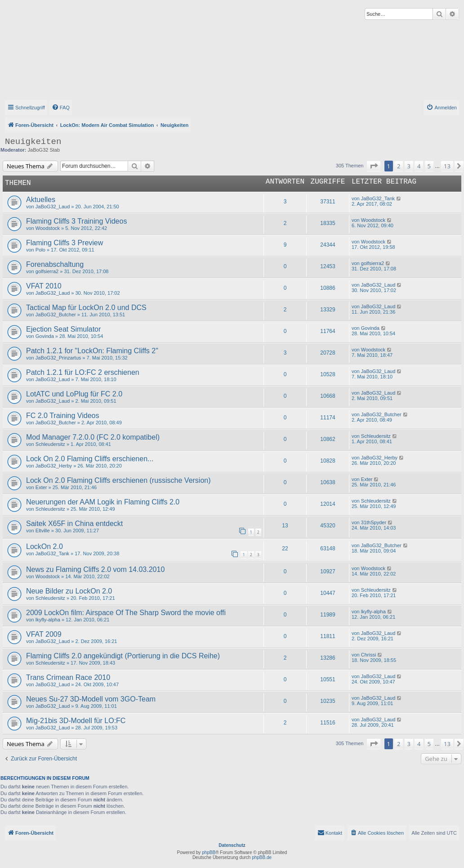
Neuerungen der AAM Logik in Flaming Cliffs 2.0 (103, 502)
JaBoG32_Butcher (56, 315)
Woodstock (48, 228)
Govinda (45, 336)
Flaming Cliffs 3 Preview (65, 243)
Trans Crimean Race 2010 (68, 677)
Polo (40, 250)
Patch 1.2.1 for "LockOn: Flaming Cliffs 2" (92, 351)
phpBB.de (262, 857)
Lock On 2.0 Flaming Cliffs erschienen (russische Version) (118, 480)
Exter (41, 487)
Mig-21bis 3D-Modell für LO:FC (76, 721)
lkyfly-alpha (48, 620)
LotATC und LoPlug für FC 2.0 (74, 394)
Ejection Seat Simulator (63, 329)
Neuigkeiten (33, 142)
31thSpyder (374, 522)
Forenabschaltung (55, 264)
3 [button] (409, 166)
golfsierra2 (47, 271)
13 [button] (447, 166)
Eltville (43, 531)
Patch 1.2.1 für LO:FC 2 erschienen (83, 372)
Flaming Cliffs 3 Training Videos (76, 221)
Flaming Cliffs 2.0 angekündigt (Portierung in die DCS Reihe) (123, 656)
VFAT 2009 (44, 634)
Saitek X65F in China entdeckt (74, 524)
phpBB (209, 852)
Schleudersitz (50, 444)
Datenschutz (232, 845)
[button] (374, 166)
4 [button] (419, 166)
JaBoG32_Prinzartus (58, 358)
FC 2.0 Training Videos (62, 416)
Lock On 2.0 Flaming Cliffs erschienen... (90, 459)
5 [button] (429, 166)
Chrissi (369, 655)
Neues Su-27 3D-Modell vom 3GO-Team (91, 699)
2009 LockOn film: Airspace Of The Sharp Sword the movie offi (126, 613)
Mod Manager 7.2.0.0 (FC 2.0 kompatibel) (93, 437)
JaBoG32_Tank (378, 198)
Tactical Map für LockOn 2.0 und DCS (86, 308)
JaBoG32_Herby (54, 466)
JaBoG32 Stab (44, 150)
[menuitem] (61, 108)
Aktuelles (41, 200)
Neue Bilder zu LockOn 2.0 (69, 591)
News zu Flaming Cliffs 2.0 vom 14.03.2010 (95, 569)
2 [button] (399, 166)
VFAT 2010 (44, 286)
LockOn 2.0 (45, 546)
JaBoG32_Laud (53, 207)
